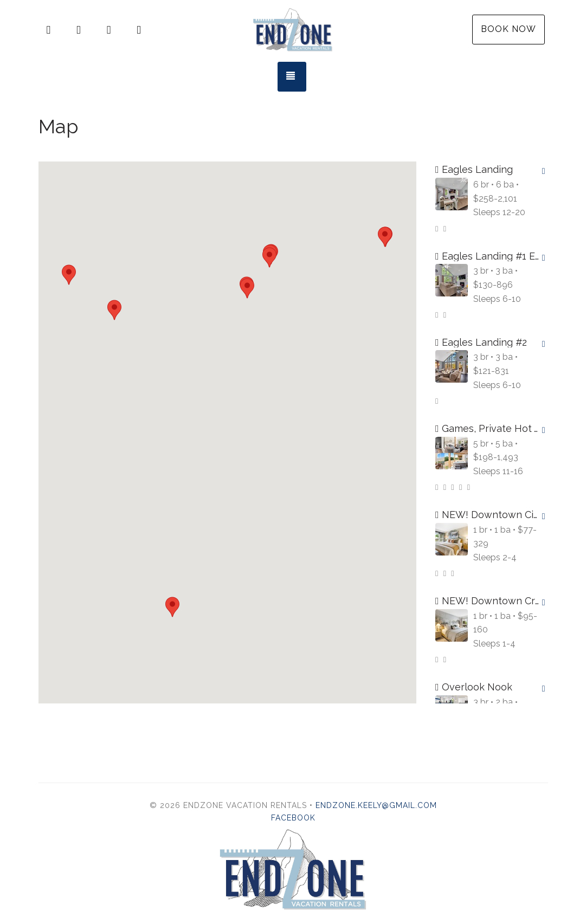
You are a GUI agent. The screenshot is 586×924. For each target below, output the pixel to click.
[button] (269, 257)
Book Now (508, 29)
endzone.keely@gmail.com (376, 805)
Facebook (293, 818)
